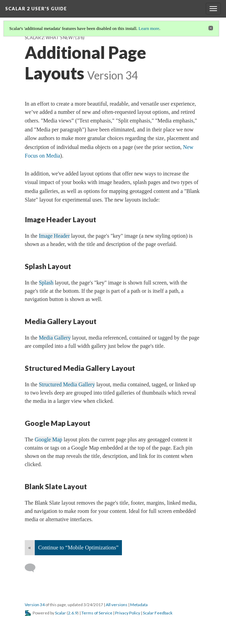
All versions (117, 605)
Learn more (149, 28)
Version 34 (35, 605)
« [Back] (30, 548)
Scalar (60, 613)
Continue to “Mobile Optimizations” (78, 548)
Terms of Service (97, 613)
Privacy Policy (128, 613)
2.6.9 (73, 613)
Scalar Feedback (158, 613)
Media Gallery (55, 338)
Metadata (139, 605)
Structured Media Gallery (67, 384)
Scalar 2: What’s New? (50, 38)
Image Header (54, 236)
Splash (46, 283)
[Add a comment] (33, 568)
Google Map (48, 439)
